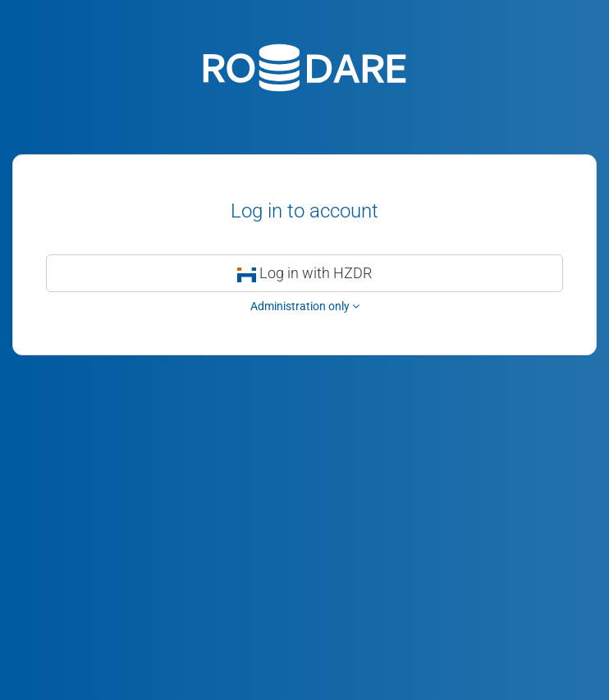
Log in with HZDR (305, 273)
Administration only (305, 306)
